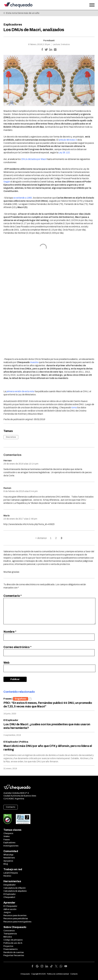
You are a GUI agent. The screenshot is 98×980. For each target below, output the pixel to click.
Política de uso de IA (13, 943)
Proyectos (8, 946)
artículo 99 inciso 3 (68, 140)
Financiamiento (11, 949)
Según (7, 182)
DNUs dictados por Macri (34, 159)
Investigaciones (11, 846)
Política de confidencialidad (58, 974)
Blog (6, 864)
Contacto (11, 807)
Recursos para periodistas (16, 919)
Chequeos (8, 833)
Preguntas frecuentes (14, 955)
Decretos (11, 437)
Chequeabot (9, 897)
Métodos (8, 937)
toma (74, 408)
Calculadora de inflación (15, 888)
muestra (34, 362)
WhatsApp (8, 855)
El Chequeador (10, 906)
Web (6, 663)
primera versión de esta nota (20, 391)
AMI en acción (10, 909)
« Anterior (41, 538)
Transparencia (10, 934)
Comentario (13, 596)
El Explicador (11, 720)
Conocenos (9, 931)
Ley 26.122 (64, 153)
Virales (7, 836)
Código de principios (13, 940)
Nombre (10, 632)
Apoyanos (8, 861)
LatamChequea (11, 873)
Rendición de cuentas (14, 952)
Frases (7, 699)
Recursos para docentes (15, 916)
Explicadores (13, 24)
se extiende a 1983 (23, 198)
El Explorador (10, 894)
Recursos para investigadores (17, 922)
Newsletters (9, 858)
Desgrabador (10, 885)
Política (24, 742)
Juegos (7, 912)
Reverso (7, 876)
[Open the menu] (92, 5)
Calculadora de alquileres (15, 891)
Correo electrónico (17, 647)
